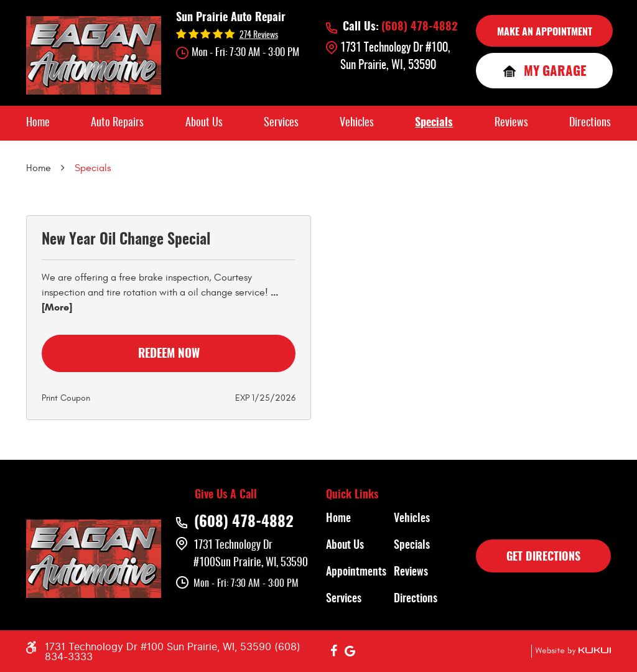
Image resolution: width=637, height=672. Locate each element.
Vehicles (357, 123)
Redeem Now (169, 354)
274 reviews (259, 35)
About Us (204, 123)
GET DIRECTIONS (543, 558)
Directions (590, 123)
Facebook (334, 651)
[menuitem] (38, 123)
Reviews (511, 123)
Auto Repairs (117, 123)
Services (281, 123)
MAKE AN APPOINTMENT (545, 32)
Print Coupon (66, 398)
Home (38, 123)
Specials (434, 123)
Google (350, 651)
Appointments (356, 572)
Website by (571, 651)
